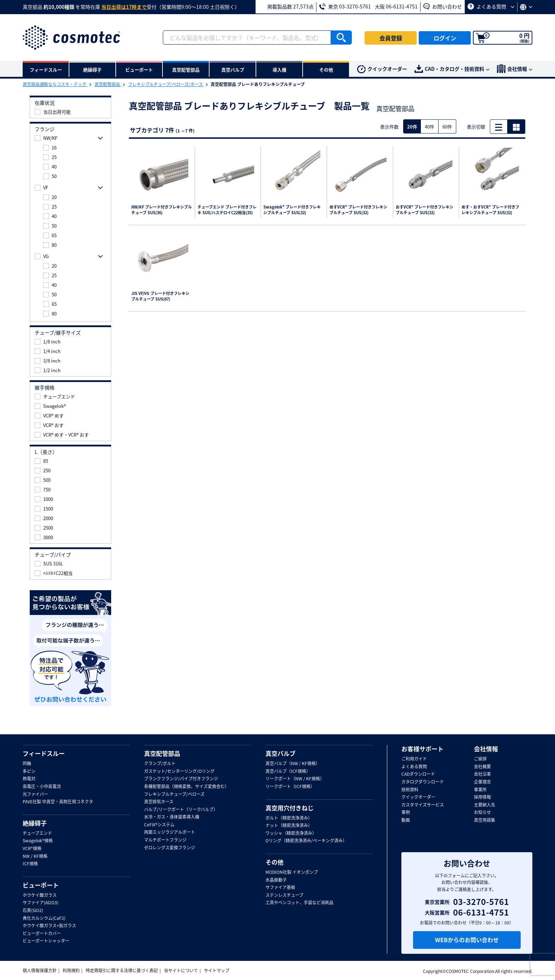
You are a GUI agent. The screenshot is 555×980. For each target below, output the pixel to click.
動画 (406, 820)
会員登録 (391, 38)
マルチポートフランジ (165, 840)
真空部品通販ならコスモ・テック (55, 84)
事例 (406, 813)
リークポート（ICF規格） (290, 787)
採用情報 (482, 797)
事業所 (480, 790)
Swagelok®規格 (38, 841)
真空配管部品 (108, 84)
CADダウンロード (418, 774)
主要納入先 (485, 805)
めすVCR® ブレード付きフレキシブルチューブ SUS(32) (358, 210)
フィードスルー (44, 753)
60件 (447, 127)
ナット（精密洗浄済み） (289, 826)
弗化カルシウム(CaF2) (44, 918)
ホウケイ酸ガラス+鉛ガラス (49, 926)
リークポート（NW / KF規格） (295, 779)
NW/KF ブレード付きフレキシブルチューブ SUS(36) (162, 210)
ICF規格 (30, 864)
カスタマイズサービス (423, 805)
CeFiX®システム (159, 825)
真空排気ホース (159, 802)
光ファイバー (35, 794)
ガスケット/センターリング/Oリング (179, 771)
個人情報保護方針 (40, 970)
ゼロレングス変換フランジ (170, 848)
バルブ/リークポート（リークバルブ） (181, 810)
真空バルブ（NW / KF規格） (293, 764)
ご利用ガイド (414, 759)
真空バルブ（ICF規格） (288, 771)
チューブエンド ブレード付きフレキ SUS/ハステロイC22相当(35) (227, 210)
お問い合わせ (443, 6)
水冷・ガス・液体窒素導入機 (172, 817)
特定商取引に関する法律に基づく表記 (122, 970)
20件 (412, 127)
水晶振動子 (276, 880)
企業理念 (482, 782)
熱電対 (29, 779)
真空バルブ (281, 753)
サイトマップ (217, 970)
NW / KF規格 (35, 856)
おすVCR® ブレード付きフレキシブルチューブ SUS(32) (425, 210)
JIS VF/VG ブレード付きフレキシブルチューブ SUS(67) (160, 297)
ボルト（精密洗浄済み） (289, 818)
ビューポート (41, 885)
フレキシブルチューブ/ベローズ (174, 794)
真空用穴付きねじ (290, 808)
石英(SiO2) (33, 911)
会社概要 (482, 767)
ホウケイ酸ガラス (40, 895)
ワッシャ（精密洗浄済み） (291, 833)
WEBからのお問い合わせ (467, 940)
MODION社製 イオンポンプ (292, 872)
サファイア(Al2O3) (41, 903)
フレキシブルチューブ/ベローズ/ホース (166, 84)
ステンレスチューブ (284, 895)
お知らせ (482, 813)
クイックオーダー (382, 69)
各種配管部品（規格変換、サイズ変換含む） (187, 787)
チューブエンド (37, 833)
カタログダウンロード (423, 782)
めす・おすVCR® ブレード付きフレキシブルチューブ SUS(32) (490, 210)
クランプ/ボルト (160, 764)
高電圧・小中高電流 (42, 787)
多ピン (29, 771)
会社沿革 (482, 774)
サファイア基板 (280, 888)
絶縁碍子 (35, 823)
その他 (274, 862)
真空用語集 (485, 820)
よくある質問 (491, 6)
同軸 (27, 764)
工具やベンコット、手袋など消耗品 (299, 903)
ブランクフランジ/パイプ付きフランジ (181, 779)
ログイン (445, 38)
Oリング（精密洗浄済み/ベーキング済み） (306, 841)
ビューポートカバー (42, 934)
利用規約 (71, 970)
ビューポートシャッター (46, 941)
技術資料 (410, 790)
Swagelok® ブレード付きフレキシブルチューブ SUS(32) (292, 210)
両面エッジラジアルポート (170, 832)
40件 (430, 127)
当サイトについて (181, 970)
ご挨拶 (480, 759)
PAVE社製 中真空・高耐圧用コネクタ (58, 802)
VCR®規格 (32, 849)
